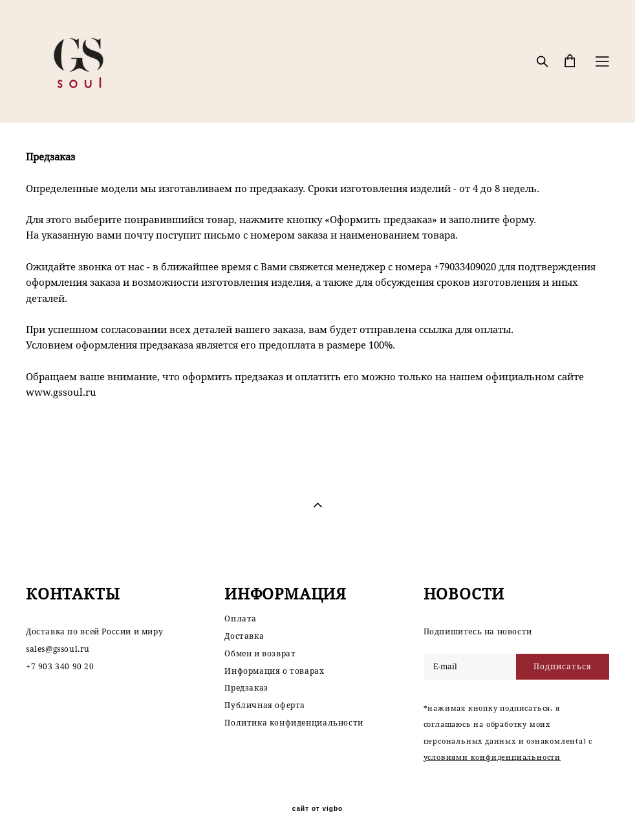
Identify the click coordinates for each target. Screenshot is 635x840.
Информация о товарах (274, 671)
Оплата (241, 619)
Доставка (244, 636)
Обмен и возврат (260, 653)
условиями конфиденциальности (492, 757)
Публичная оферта (265, 705)
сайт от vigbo (317, 809)
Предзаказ (246, 688)
